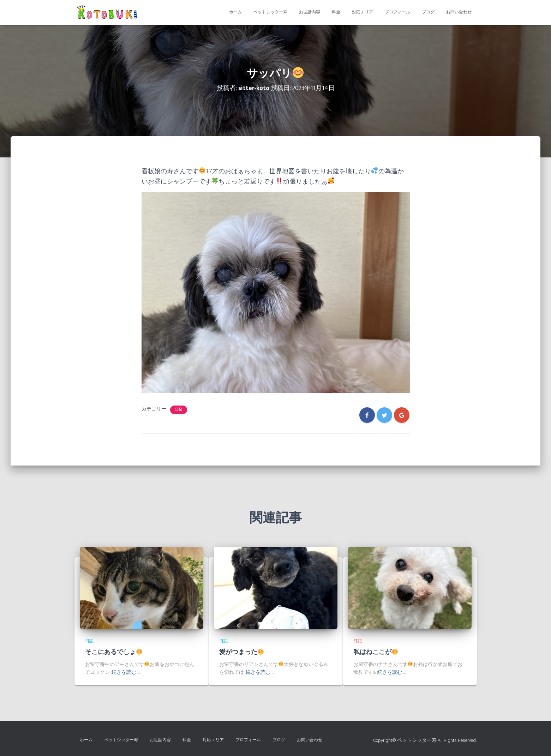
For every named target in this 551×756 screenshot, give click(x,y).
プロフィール (397, 12)
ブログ (428, 12)
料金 (336, 12)
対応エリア (363, 12)
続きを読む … (126, 672)
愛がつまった (242, 652)
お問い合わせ (459, 12)
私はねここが (376, 652)
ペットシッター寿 (270, 12)
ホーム (235, 12)
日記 (179, 410)
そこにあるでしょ (114, 652)
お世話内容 (310, 12)
